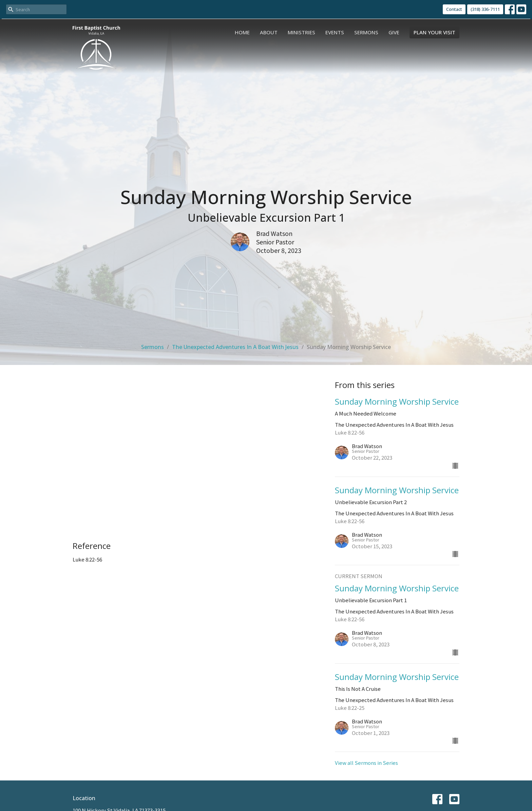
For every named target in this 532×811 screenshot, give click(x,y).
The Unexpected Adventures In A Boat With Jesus (235, 347)
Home (242, 32)
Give (394, 32)
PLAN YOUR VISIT (434, 32)
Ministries (301, 32)
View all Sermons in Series (366, 763)
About (269, 32)
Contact (454, 9)
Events (335, 32)
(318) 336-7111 (485, 9)
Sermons (366, 32)
